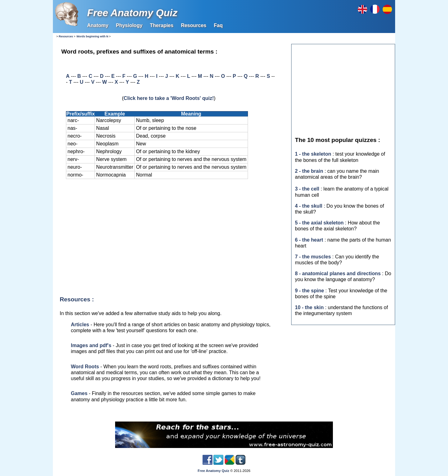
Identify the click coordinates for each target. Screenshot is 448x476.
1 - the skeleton (313, 154)
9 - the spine (309, 291)
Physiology (129, 25)
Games (79, 393)
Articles (80, 325)
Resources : (77, 299)
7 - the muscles (313, 257)
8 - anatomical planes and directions (338, 273)
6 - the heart (309, 240)
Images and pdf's (91, 345)
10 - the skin (309, 307)
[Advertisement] (171, 238)
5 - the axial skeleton (319, 223)
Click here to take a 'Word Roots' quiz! (169, 98)
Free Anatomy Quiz (132, 13)
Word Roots (85, 367)
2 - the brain (309, 171)
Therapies (162, 25)
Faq (218, 25)
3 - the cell (307, 189)
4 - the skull (309, 206)
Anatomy (98, 25)
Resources (194, 25)
